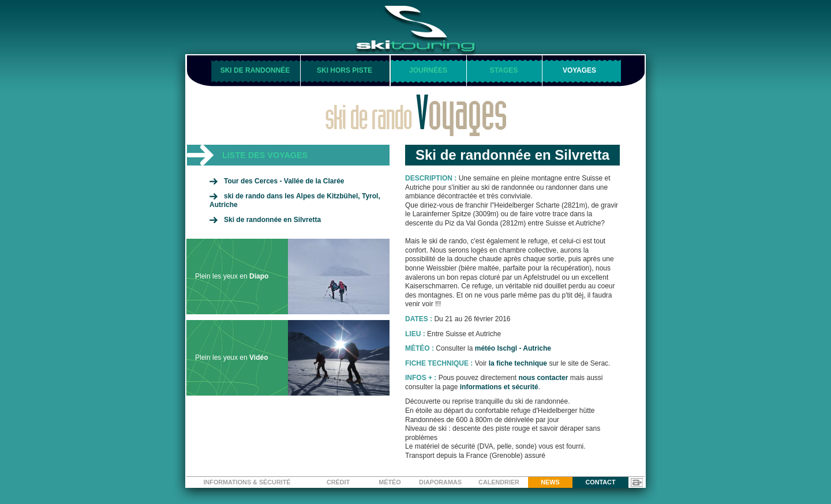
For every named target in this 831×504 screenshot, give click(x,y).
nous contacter (543, 378)
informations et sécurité (499, 387)
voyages (579, 70)
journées (428, 70)
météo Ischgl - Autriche (513, 348)
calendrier (499, 482)
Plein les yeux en (292, 277)
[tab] (288, 155)
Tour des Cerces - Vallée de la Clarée (284, 181)
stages (504, 70)
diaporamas (440, 482)
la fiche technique (518, 363)
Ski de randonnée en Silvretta (272, 220)
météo (390, 482)
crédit (338, 482)
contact (601, 482)
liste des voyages (265, 155)
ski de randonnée (255, 70)
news (550, 482)
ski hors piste (345, 70)
